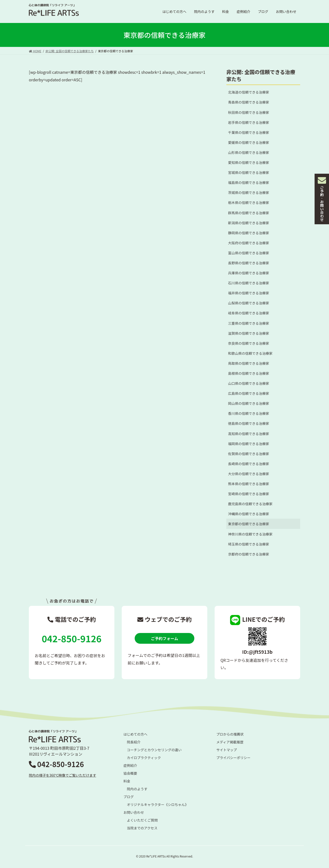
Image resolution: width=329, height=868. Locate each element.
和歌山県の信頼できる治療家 (250, 353)
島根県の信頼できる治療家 (249, 373)
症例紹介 (130, 765)
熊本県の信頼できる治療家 (249, 484)
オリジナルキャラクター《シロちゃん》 (158, 804)
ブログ (129, 797)
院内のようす (137, 789)
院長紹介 (134, 742)
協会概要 (130, 773)
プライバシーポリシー (233, 758)
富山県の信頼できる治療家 (249, 253)
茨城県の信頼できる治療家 (249, 193)
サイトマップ (227, 750)
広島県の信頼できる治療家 (249, 393)
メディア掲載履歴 (230, 742)
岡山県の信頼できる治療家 (249, 403)
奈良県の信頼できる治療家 (249, 343)
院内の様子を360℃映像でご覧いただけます (62, 775)
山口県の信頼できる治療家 (249, 383)
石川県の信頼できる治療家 (249, 283)
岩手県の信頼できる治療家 (249, 122)
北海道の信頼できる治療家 (249, 92)
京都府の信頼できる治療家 (249, 554)
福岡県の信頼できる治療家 (249, 444)
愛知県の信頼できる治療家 (249, 162)
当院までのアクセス (142, 828)
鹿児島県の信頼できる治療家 (250, 504)
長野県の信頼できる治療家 (249, 263)
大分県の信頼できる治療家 (249, 474)
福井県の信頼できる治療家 (249, 293)
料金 (127, 781)
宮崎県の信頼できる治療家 (249, 494)
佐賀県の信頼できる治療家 (249, 454)
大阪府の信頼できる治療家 (249, 243)
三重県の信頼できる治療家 (249, 323)
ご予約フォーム (164, 638)
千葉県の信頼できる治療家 (249, 132)
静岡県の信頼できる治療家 (249, 233)
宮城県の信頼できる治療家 (249, 172)
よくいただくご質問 (142, 820)
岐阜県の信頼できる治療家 (249, 313)
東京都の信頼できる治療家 (249, 524)
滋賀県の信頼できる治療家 (249, 333)
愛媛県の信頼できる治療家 (249, 142)
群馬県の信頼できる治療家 (249, 213)
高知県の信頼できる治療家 (249, 434)
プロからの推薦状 (230, 734)
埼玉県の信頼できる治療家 (249, 544)
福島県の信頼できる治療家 (249, 182)
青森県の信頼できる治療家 (249, 102)
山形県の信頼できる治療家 (249, 152)
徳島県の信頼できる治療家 (249, 423)
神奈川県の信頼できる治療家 (250, 534)
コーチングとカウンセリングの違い (154, 750)
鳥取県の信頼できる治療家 (249, 363)
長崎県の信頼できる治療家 (249, 464)
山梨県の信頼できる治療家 (249, 303)
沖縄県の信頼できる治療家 (249, 514)
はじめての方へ (135, 734)
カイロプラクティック (144, 758)
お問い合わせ (134, 812)
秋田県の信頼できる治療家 (249, 112)
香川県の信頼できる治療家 (249, 413)
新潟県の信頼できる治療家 (249, 223)
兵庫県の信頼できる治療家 (249, 273)
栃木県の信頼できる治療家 (249, 203)
